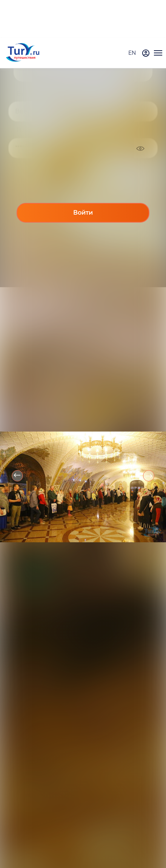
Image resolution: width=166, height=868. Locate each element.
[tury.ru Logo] (23, 53)
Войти (83, 213)
